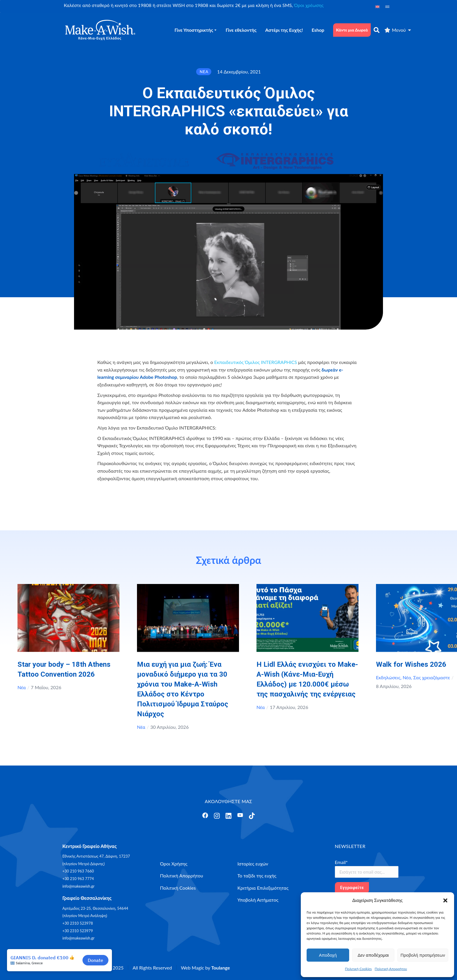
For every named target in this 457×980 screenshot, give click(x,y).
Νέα (22, 687)
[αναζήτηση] (377, 30)
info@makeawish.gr (78, 886)
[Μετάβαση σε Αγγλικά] (377, 6)
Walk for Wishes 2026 (411, 664)
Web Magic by (205, 968)
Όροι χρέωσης (309, 5)
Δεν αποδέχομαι (373, 955)
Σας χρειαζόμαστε (432, 677)
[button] (445, 900)
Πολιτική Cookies (358, 969)
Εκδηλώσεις (388, 677)
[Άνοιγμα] (205, 815)
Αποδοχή (328, 955)
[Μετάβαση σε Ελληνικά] (387, 6)
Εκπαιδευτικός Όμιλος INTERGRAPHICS (256, 362)
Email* (341, 862)
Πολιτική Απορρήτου (391, 969)
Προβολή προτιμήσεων (423, 955)
